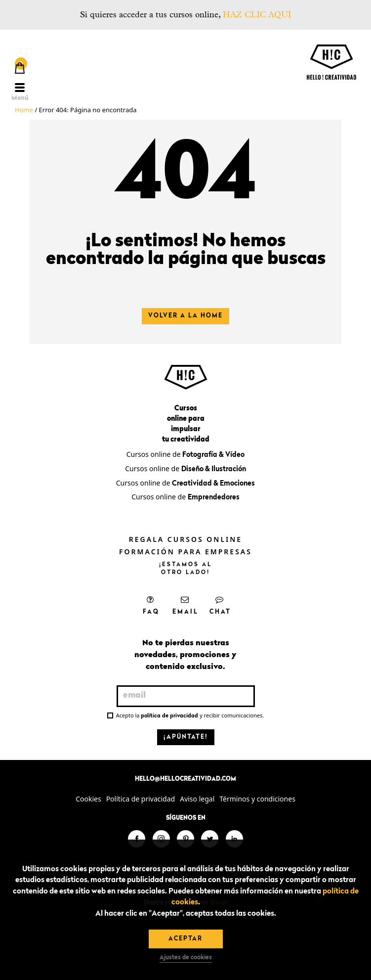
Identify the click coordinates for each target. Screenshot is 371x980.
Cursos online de (185, 454)
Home (24, 110)
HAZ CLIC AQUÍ (257, 15)
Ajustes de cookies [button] (186, 958)
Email (185, 605)
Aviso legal (197, 799)
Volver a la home (185, 316)
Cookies (88, 799)
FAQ (151, 605)
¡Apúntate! (186, 737)
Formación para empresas (185, 552)
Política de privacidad (141, 799)
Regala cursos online (185, 539)
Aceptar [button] (185, 939)
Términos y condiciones (257, 799)
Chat (220, 605)
